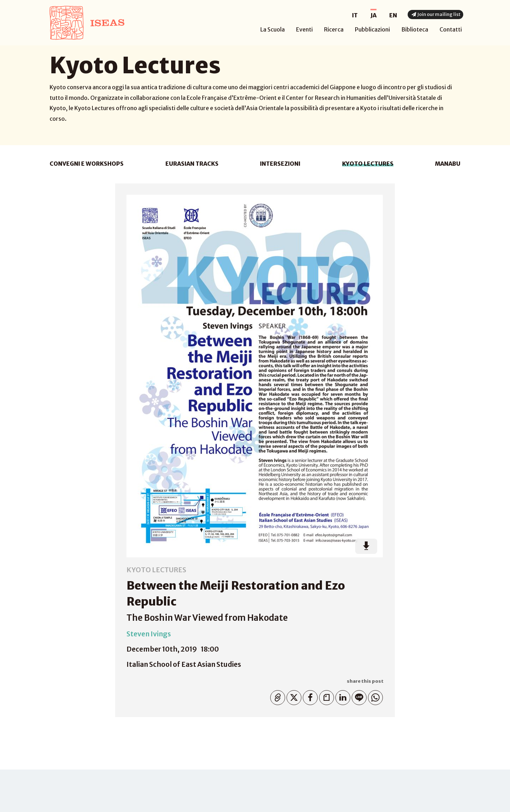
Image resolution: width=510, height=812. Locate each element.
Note (325, 696)
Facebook (309, 696)
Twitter (292, 696)
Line (358, 696)
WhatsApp (374, 696)
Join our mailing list (435, 14)
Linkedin (341, 696)
